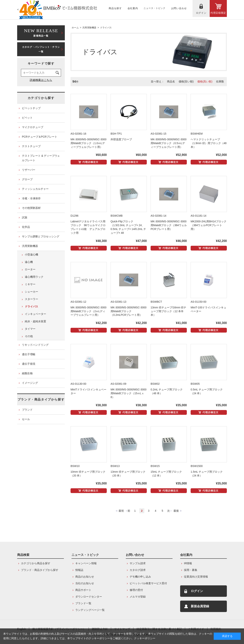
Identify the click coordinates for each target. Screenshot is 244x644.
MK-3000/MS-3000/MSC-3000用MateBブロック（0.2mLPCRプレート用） (128, 311)
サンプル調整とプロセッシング (41, 236)
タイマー (30, 329)
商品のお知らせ (85, 577)
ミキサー (30, 284)
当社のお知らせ (85, 583)
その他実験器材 (31, 208)
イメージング (30, 383)
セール (26, 419)
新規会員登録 (200, 606)
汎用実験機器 (89, 28)
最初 (121, 511)
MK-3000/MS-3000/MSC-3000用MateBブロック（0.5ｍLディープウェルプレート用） (169, 143)
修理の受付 (136, 590)
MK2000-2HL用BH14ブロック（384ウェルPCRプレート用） (209, 225)
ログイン (197, 591)
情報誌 (79, 570)
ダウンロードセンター (89, 597)
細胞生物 (27, 373)
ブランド (27, 410)
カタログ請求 (138, 570)
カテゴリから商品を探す (36, 563)
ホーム (75, 28)
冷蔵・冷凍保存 (31, 198)
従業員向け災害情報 (196, 577)
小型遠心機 (31, 255)
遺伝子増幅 (29, 354)
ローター (30, 269)
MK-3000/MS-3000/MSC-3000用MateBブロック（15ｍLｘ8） (128, 393)
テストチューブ (31, 146)
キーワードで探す (41, 63)
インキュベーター (35, 314)
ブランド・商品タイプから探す (41, 399)
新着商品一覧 (41, 32)
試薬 (25, 217)
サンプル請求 (138, 563)
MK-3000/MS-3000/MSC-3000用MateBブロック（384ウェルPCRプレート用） (169, 225)
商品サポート (83, 590)
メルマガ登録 (138, 597)
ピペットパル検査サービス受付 (148, 583)
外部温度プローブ (121, 139)
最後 (176, 511)
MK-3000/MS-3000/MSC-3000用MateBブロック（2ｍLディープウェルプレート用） (88, 311)
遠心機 (29, 262)
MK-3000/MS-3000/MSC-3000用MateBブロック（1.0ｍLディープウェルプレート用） (88, 143)
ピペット (27, 118)
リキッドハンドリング (35, 345)
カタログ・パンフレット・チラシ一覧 (41, 49)
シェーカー (31, 292)
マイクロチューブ (33, 127)
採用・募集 (191, 570)
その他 (29, 336)
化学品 (26, 227)
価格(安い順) (186, 81)
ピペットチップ (31, 108)
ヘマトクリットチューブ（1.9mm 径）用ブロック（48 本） (209, 143)
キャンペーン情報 (86, 563)
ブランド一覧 (83, 603)
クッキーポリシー (145, 638)
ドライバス (106, 28)
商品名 (171, 81)
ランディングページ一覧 (90, 610)
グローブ (27, 179)
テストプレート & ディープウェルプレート (41, 158)
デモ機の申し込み (140, 577)
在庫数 (220, 81)
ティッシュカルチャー (35, 189)
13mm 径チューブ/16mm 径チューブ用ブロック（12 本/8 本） (168, 311)
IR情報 (188, 563)
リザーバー (29, 170)
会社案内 (186, 555)
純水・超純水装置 (35, 321)
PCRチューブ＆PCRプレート (40, 137)
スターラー (31, 299)
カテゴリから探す (41, 98)
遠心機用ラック (34, 277)
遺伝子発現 (29, 364)
